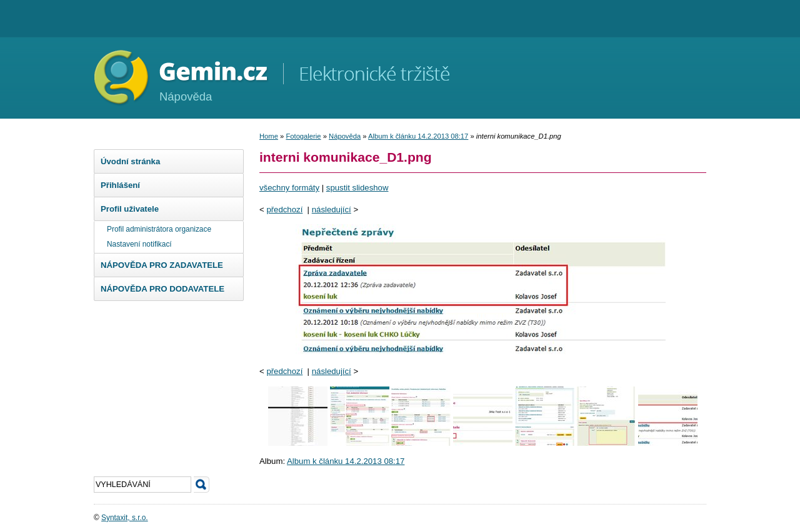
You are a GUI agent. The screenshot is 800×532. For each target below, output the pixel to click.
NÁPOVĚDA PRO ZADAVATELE (162, 265)
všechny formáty (289, 188)
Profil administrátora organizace (159, 229)
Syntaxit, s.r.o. (125, 518)
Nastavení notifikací (139, 244)
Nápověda (345, 136)
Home (269, 136)
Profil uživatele (130, 209)
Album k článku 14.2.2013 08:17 (418, 136)
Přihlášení (120, 185)
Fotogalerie (303, 136)
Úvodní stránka (130, 161)
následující (332, 209)
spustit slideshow (357, 188)
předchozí (284, 209)
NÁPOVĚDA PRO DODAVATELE (162, 289)
